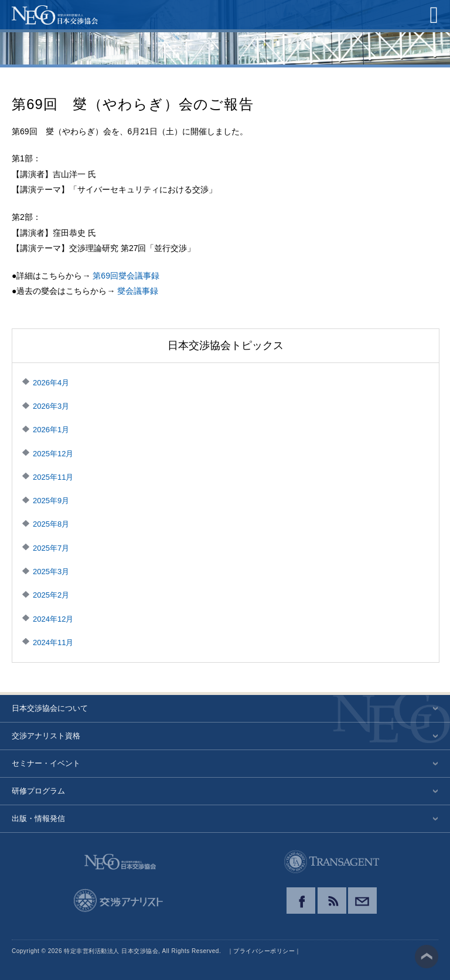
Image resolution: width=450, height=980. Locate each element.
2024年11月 (53, 642)
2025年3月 (51, 572)
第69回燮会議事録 (126, 276)
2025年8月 (51, 524)
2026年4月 (51, 383)
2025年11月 (53, 477)
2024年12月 (53, 619)
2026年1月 (51, 430)
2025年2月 (51, 595)
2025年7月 (51, 548)
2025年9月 (51, 501)
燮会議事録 (138, 291)
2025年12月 (53, 454)
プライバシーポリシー (264, 951)
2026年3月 (51, 406)
